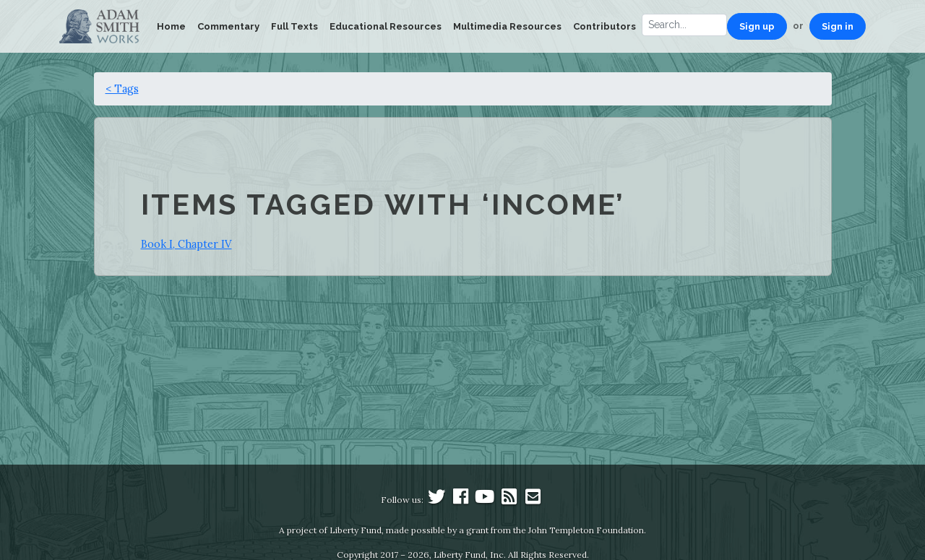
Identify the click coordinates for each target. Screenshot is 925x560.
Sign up (757, 26)
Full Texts (294, 26)
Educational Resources (386, 26)
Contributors (605, 26)
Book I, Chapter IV (186, 244)
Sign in (838, 26)
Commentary (228, 26)
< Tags (122, 89)
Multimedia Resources (507, 26)
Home (171, 26)
